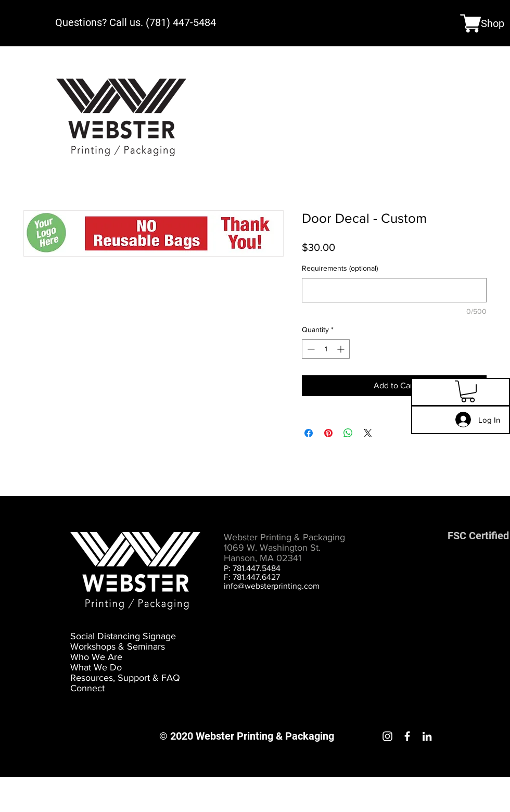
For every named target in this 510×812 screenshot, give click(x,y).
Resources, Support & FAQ (125, 678)
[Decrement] (310, 349)
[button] (468, 391)
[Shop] (482, 23)
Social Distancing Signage (123, 636)
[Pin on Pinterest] (328, 433)
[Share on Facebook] (309, 433)
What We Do (96, 667)
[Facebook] (407, 736)
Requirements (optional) (340, 268)
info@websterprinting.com (272, 586)
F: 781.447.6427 (252, 577)
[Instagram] (387, 736)
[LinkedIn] (427, 736)
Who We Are (96, 657)
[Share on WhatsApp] (348, 433)
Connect (87, 688)
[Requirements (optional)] (394, 290)
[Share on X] (368, 433)
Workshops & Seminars (118, 646)
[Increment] (342, 349)
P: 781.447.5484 (252, 568)
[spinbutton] (326, 349)
